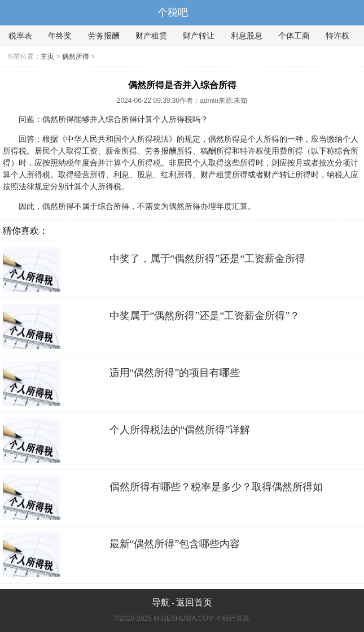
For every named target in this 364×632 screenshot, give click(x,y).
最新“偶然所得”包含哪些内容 (175, 544)
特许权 (337, 36)
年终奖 (60, 36)
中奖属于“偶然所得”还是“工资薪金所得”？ (205, 316)
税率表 (20, 36)
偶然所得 (76, 56)
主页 (47, 56)
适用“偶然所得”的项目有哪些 (175, 373)
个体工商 (294, 36)
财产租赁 (151, 36)
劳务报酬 (104, 36)
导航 (161, 602)
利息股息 (247, 36)
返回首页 (194, 602)
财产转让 (199, 36)
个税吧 (173, 12)
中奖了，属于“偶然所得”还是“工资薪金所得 (208, 259)
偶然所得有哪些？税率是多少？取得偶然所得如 (216, 487)
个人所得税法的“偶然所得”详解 (180, 430)
